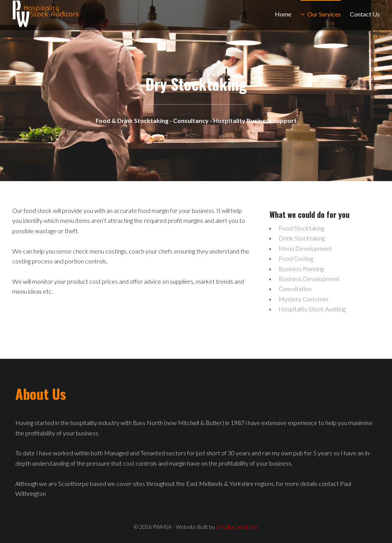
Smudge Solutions (237, 527)
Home (283, 14)
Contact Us (365, 14)
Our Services (324, 14)
